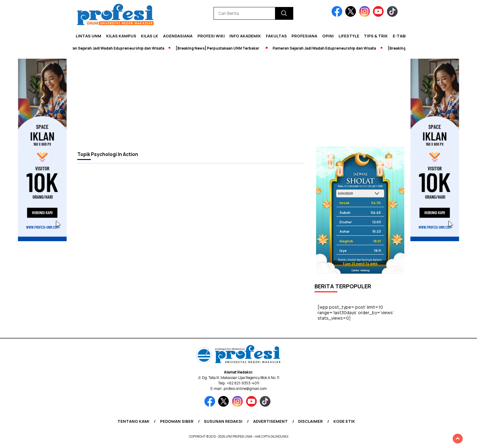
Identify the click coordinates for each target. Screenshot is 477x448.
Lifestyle (349, 36)
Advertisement (270, 421)
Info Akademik (245, 36)
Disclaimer (310, 421)
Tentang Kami (133, 421)
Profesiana (304, 36)
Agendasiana (178, 36)
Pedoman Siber (177, 421)
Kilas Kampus (121, 36)
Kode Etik (344, 421)
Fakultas (276, 36)
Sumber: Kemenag (360, 270)
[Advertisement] (238, 101)
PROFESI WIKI (211, 36)
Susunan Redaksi (223, 421)
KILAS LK (150, 36)
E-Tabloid (404, 36)
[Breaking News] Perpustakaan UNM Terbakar (220, 48)
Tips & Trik (376, 36)
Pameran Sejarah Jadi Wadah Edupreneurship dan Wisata (115, 48)
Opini (328, 36)
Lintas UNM (89, 36)
